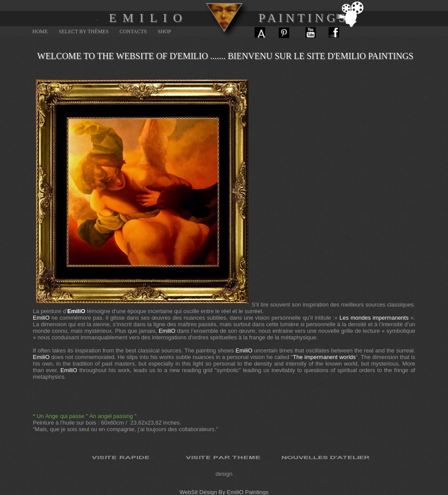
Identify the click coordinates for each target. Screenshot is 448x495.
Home (40, 31)
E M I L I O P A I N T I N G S (227, 18)
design (224, 474)
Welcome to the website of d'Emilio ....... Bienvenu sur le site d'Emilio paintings (225, 56)
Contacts (133, 31)
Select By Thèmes (84, 31)
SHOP (165, 31)
